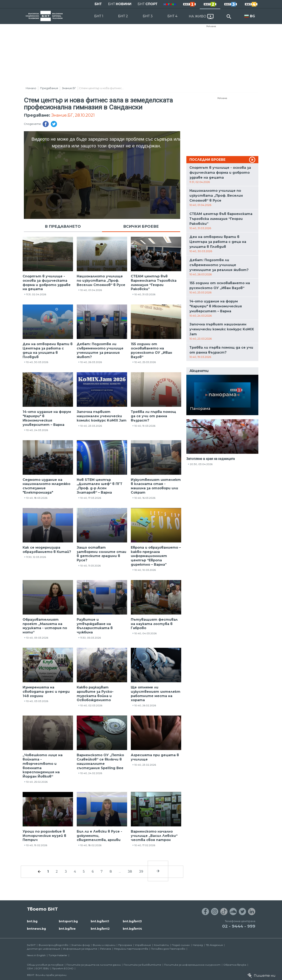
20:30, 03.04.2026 (201, 464)
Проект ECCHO (63, 968)
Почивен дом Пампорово (168, 949)
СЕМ (30, 968)
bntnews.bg (36, 929)
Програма (125, 945)
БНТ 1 (99, 16)
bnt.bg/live (67, 929)
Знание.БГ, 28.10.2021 (73, 115)
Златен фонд (81, 945)
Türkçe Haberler (58, 955)
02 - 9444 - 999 (239, 926)
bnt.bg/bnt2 (100, 929)
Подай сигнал (181, 945)
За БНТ (31, 945)
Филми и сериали (104, 945)
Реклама (211, 26)
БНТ (98, 4)
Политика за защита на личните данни (94, 965)
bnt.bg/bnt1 (100, 921)
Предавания (49, 88)
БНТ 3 (148, 16)
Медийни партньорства (131, 949)
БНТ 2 (123, 16)
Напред (198, 945)
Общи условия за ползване (45, 965)
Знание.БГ (69, 88)
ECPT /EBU (42, 968)
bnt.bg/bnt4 (132, 929)
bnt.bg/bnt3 (132, 921)
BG (252, 16)
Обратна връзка (235, 965)
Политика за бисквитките (142, 965)
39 (141, 871)
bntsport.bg (68, 921)
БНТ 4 (172, 16)
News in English (36, 955)
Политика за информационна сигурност (192, 965)
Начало (31, 88)
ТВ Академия (214, 945)
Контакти (161, 945)
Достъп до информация (44, 949)
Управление (143, 945)
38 (130, 871)
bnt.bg (32, 921)
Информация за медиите (80, 949)
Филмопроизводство (53, 945)
